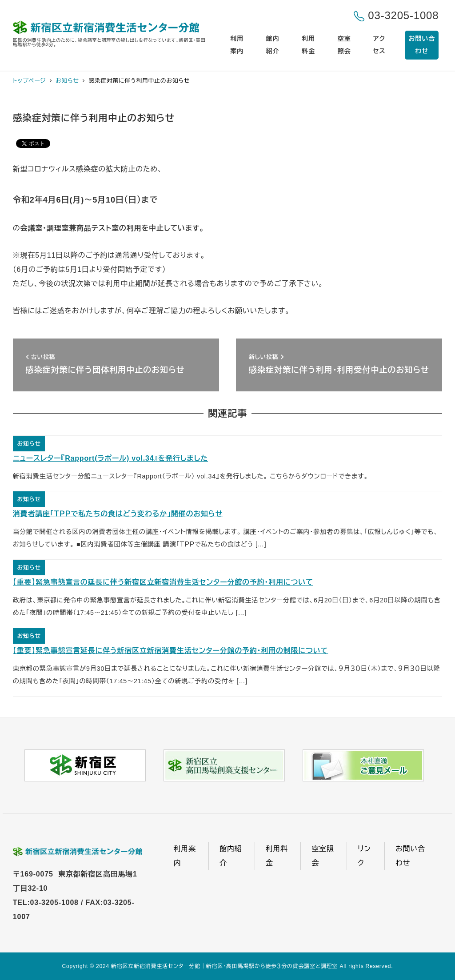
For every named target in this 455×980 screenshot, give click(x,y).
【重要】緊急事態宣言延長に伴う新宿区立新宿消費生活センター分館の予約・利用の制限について (170, 651)
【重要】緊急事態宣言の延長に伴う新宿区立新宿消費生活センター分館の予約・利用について (163, 582)
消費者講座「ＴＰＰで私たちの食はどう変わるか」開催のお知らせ (118, 514)
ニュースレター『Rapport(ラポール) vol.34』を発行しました (110, 458)
